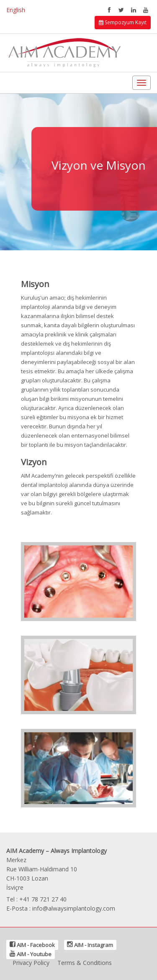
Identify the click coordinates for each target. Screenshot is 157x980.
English (16, 10)
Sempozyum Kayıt (123, 22)
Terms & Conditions (85, 963)
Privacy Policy (31, 963)
